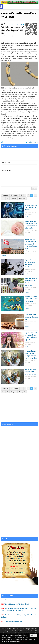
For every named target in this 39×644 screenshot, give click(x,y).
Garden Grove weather (19, 421)
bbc (6, 600)
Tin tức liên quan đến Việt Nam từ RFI (17, 604)
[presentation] (18, 181)
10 (3, 199)
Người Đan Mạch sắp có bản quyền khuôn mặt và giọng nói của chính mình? (31, 244)
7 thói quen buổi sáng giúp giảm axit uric (31, 317)
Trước (16, 24)
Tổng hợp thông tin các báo (13, 621)
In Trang (2, 142)
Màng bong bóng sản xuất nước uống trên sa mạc (31, 372)
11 (7, 199)
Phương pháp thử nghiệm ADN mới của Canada (31, 299)
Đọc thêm (27, 217)
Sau (21, 24)
